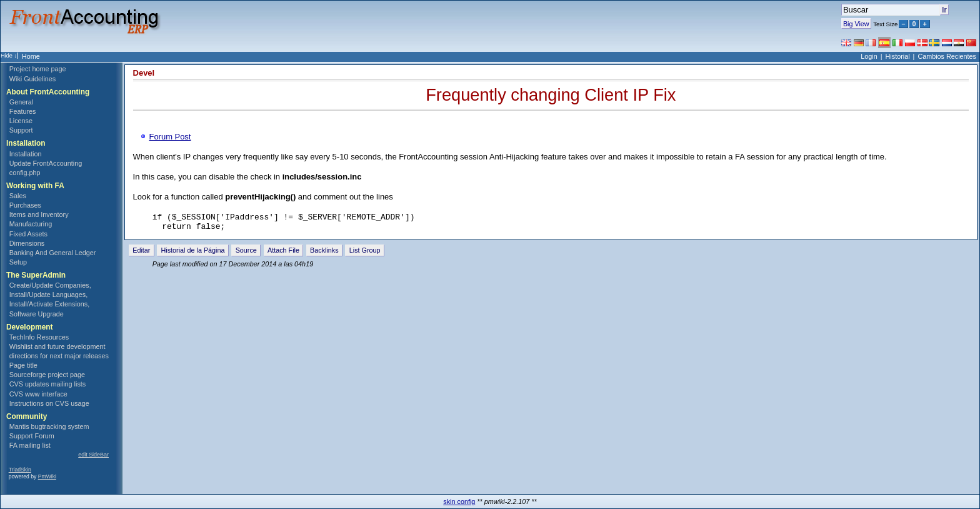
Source (246, 254)
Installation (26, 154)
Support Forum (32, 436)
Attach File (283, 254)
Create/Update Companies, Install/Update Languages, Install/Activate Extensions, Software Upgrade (50, 299)
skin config (459, 501)
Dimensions (27, 243)
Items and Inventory (39, 214)
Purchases (25, 205)
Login (869, 56)
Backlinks (324, 254)
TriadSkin (20, 470)
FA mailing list (30, 445)
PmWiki (47, 476)
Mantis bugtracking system (49, 426)
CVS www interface (38, 394)
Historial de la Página (193, 254)
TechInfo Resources (39, 337)
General (21, 102)
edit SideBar (93, 455)
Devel (144, 73)
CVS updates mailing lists (47, 384)
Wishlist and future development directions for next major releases (59, 351)
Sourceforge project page (47, 375)
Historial (898, 56)
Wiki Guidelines (32, 79)
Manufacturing (31, 224)
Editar (141, 254)
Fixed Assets (28, 234)
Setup (18, 262)
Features (23, 111)
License (21, 121)
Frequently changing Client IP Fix (551, 95)
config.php (25, 173)
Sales (18, 196)
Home (31, 56)
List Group (365, 254)
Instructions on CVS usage (49, 403)
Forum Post (170, 137)
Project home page (38, 69)
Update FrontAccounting (46, 163)
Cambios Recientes (947, 56)
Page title (23, 365)
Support (21, 130)
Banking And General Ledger (53, 253)
